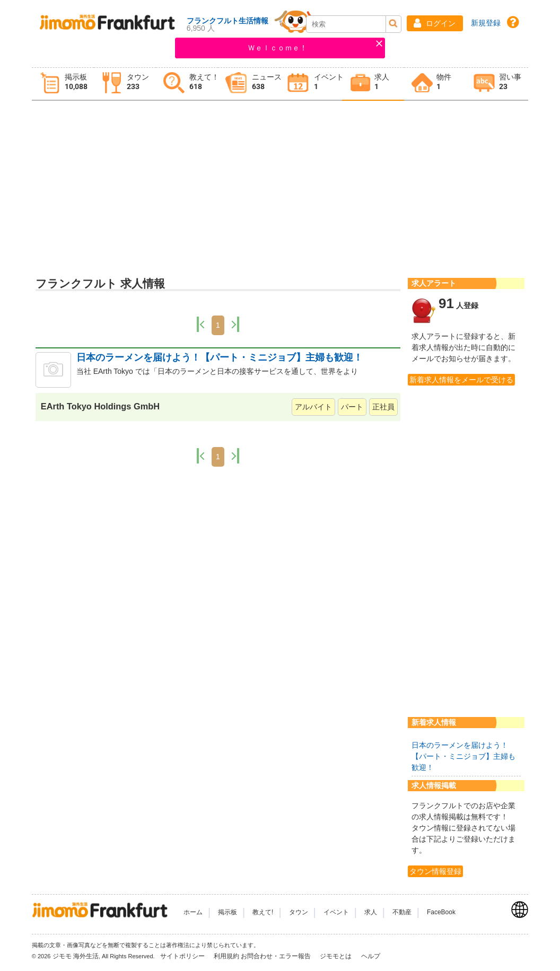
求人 (371, 912)
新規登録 (486, 23)
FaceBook (441, 912)
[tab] (63, 84)
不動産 (402, 912)
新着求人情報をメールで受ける (461, 380)
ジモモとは (336, 956)
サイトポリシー (183, 956)
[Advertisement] (280, 186)
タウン (299, 912)
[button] (435, 23)
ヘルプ (371, 956)
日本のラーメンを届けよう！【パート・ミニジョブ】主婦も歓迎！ (220, 357)
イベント (336, 912)
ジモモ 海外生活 (76, 956)
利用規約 (226, 956)
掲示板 (227, 912)
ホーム (193, 912)
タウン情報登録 (435, 871)
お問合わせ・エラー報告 (277, 956)
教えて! (263, 912)
